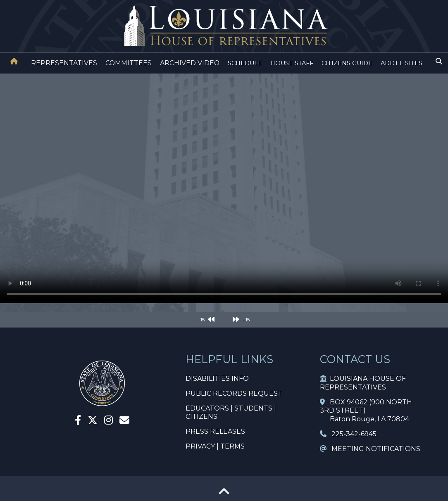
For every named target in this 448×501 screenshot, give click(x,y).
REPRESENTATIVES (64, 63)
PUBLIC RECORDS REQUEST (234, 393)
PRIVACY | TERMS (215, 446)
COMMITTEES (129, 63)
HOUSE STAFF (292, 63)
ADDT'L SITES (402, 63)
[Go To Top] (224, 494)
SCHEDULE (245, 63)
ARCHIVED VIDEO (190, 63)
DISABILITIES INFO (217, 379)
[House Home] (14, 61)
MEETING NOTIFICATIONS (370, 449)
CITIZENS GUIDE (347, 63)
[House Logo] (224, 26)
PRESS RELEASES (215, 431)
